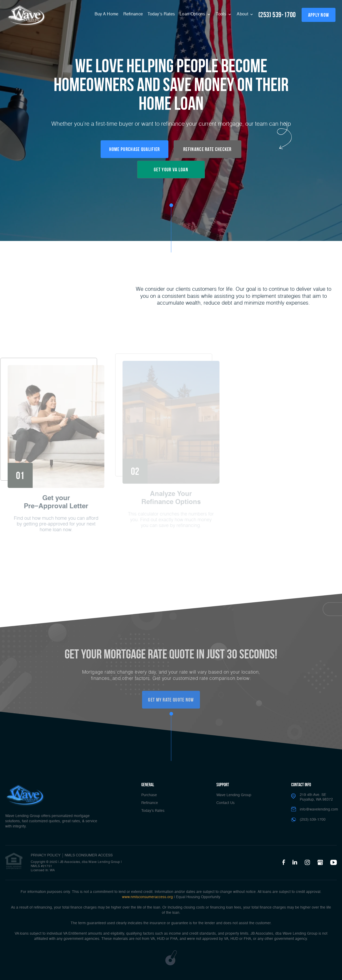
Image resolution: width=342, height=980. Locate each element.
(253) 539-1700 (277, 15)
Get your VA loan (171, 170)
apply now (319, 15)
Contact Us (225, 803)
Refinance (133, 14)
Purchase (149, 795)
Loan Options (193, 14)
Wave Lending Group (234, 795)
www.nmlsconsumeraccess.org (147, 897)
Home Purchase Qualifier (135, 149)
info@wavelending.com (319, 809)
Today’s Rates (161, 14)
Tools (222, 14)
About (243, 14)
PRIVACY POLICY (46, 855)
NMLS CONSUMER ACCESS (89, 855)
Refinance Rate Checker (207, 149)
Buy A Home (107, 14)
